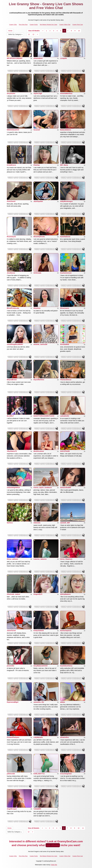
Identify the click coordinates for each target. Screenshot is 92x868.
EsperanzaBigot (13, 702)
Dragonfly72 (38, 594)
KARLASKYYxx (39, 774)
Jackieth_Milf (65, 523)
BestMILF (10, 416)
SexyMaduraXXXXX (41, 666)
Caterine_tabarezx (40, 559)
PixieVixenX (11, 201)
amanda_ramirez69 (40, 344)
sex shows (53, 845)
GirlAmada (37, 273)
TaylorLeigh (38, 93)
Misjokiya (37, 308)
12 (33, 34)
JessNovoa (11, 273)
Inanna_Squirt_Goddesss (43, 488)
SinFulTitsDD (65, 451)
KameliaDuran (65, 237)
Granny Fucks (34, 24)
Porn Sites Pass (23, 24)
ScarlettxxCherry (66, 666)
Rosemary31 (11, 237)
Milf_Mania (64, 165)
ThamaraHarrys (66, 380)
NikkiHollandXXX (13, 130)
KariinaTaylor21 (66, 631)
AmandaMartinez (66, 93)
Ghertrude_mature (13, 594)
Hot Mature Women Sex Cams (49, 24)
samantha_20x (39, 702)
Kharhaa (37, 165)
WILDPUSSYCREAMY (15, 58)
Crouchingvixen (66, 774)
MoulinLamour (39, 451)
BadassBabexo (66, 130)
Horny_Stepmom (66, 559)
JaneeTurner (11, 631)
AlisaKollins (64, 737)
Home (10, 31)
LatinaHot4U (65, 416)
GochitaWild (65, 344)
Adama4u (37, 523)
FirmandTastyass (13, 737)
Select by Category (15, 34)
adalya (63, 702)
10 (79, 31)
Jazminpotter (38, 201)
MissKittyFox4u (39, 237)
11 (29, 34)
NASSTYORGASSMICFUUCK (44, 416)
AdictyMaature (65, 594)
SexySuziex (11, 93)
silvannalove (38, 58)
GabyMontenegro (66, 201)
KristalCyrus (11, 165)
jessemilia (10, 666)
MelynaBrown (12, 380)
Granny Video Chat (65, 24)
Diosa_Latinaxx (12, 559)
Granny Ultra (13, 24)
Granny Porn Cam (78, 24)
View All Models (34, 31)
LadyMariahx (38, 737)
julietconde (11, 774)
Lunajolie (63, 58)
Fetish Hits (54, 865)
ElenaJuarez (65, 308)
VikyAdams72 (12, 451)
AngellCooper (12, 809)
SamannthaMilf (66, 488)
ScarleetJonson (66, 273)
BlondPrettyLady (13, 308)
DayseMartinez (39, 380)
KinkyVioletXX (39, 631)
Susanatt (37, 130)
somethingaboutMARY (15, 344)
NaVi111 (10, 523)
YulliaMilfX (37, 809)
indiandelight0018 (13, 488)
